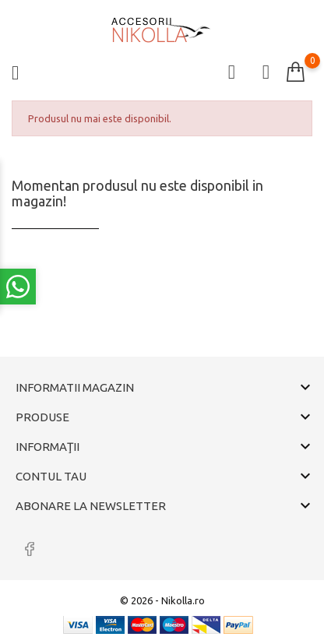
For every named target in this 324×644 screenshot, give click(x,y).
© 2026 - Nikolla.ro (162, 600)
